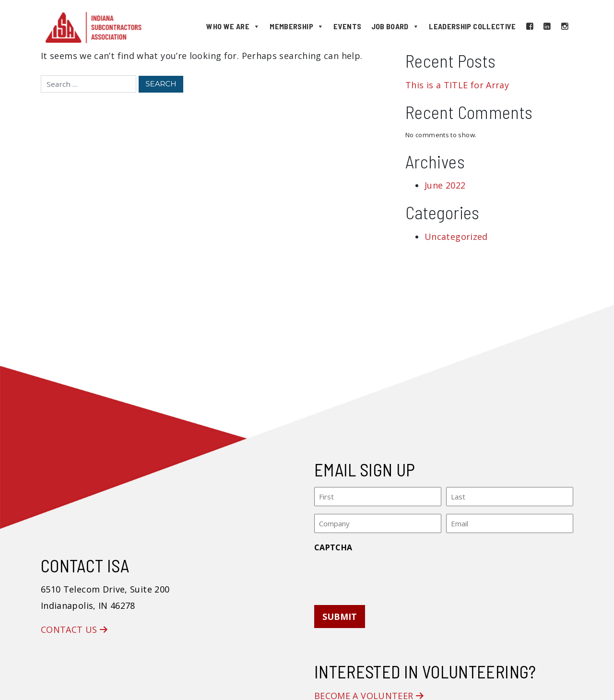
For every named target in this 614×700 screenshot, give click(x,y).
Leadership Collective (472, 26)
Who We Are (233, 26)
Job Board (396, 26)
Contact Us (74, 628)
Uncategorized (456, 237)
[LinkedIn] (547, 26)
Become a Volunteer (369, 693)
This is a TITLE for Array (457, 85)
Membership (297, 26)
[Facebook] (530, 26)
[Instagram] (565, 26)
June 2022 (445, 185)
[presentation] (387, 573)
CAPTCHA (333, 545)
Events (347, 26)
